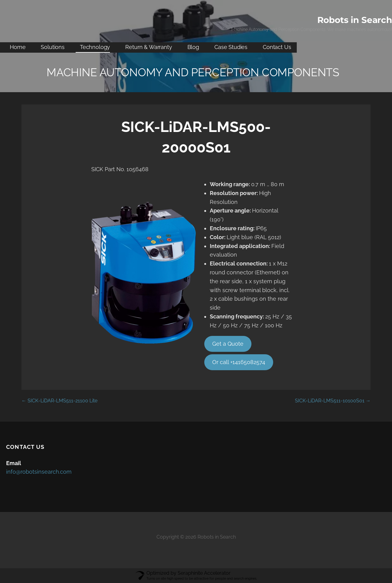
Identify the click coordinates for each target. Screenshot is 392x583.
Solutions (53, 47)
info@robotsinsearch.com (39, 472)
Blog (193, 47)
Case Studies (231, 47)
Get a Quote (228, 344)
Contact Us (277, 47)
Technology (95, 47)
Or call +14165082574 (239, 362)
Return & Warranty (149, 47)
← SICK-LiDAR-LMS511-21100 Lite (59, 401)
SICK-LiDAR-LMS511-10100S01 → (333, 401)
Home (18, 47)
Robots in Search (355, 20)
